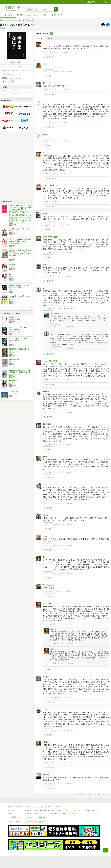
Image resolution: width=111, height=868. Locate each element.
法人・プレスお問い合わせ (50, 814)
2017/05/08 (70, 524)
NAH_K (45, 83)
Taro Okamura (48, 585)
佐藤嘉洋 (46, 391)
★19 (56, 763)
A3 (10, 275)
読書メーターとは (32, 807)
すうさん (46, 677)
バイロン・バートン (14, 394)
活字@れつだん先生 (50, 237)
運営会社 (29, 810)
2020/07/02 (70, 253)
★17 (56, 730)
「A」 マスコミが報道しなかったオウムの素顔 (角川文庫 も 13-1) (20, 240)
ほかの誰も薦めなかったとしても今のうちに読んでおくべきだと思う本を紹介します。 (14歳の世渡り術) (20, 207)
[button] (56, 9)
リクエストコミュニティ (69, 814)
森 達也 (7, 20)
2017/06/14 (70, 503)
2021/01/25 (70, 202)
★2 (56, 202)
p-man (45, 536)
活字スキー (47, 604)
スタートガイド (46, 807)
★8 (56, 445)
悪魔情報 (12, 317)
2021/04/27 (67, 174)
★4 (56, 380)
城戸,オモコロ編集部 (15, 319)
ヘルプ (29, 814)
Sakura (45, 515)
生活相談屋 (47, 424)
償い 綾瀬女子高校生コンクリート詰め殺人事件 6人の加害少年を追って (20, 371)
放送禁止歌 (12, 264)
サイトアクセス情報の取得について (89, 810)
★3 (56, 545)
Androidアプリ (31, 817)
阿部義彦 (46, 742)
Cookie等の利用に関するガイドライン (64, 810)
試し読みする (17, 67)
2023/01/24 (67, 90)
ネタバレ (49, 38)
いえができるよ (14, 392)
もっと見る (25, 308)
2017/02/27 (70, 698)
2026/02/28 (67, 52)
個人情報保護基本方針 (42, 810)
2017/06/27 (70, 445)
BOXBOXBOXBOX (15, 381)
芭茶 (44, 64)
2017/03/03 (71, 624)
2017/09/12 (70, 380)
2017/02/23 (71, 730)
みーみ (45, 213)
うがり (45, 709)
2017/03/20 (70, 573)
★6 (63, 644)
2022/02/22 (67, 141)
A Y (44, 288)
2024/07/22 (70, 71)
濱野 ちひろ (12, 362)
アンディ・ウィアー (14, 332)
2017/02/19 (71, 763)
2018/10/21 (70, 276)
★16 (56, 624)
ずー (44, 557)
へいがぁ (46, 775)
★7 (56, 412)
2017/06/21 (70, 473)
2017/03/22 (70, 545)
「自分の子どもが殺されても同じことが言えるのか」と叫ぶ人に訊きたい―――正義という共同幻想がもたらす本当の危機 (20, 253)
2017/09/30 (71, 309)
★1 (56, 71)
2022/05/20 (67, 122)
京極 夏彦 (12, 353)
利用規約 (56, 807)
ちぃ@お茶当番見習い (51, 361)
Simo (45, 134)
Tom (44, 153)
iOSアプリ (42, 817)
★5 (56, 503)
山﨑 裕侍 (12, 374)
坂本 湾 (11, 383)
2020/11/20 (70, 225)
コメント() (58, 52)
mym (44, 265)
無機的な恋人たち (14, 360)
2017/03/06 (70, 592)
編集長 (45, 457)
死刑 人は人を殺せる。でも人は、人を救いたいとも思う (20, 286)
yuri (44, 485)
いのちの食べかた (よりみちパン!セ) (20, 229)
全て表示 (39, 38)
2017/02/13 (70, 784)
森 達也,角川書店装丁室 (15, 243)
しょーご (46, 43)
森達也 (11, 289)
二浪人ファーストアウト (52, 186)
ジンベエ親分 (55, 314)
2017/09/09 (70, 412)
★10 (56, 309)
